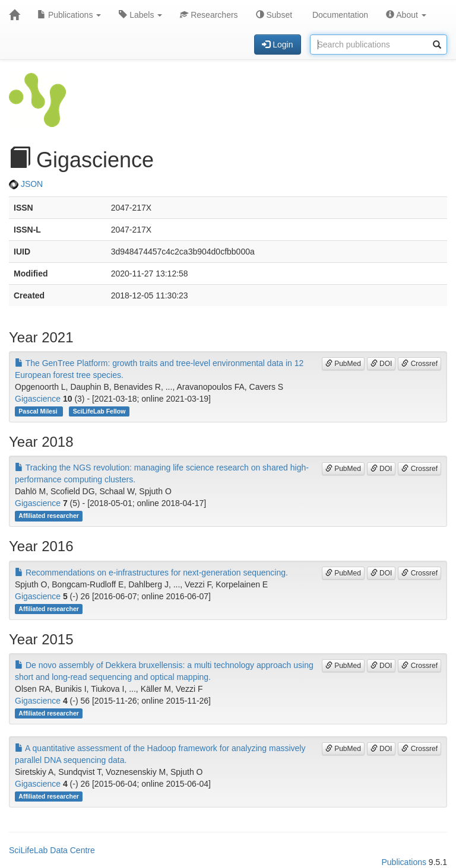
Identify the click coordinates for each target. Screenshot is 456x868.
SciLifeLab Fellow (99, 411)
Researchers (209, 15)
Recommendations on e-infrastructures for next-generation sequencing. (151, 573)
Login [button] (277, 44)
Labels (140, 15)
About (406, 15)
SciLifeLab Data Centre (52, 850)
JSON (26, 184)
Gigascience (38, 399)
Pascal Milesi (39, 411)
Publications (69, 15)
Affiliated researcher (49, 516)
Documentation (339, 15)
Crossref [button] (419, 364)
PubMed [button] (343, 364)
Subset (274, 15)
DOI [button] (381, 364)
